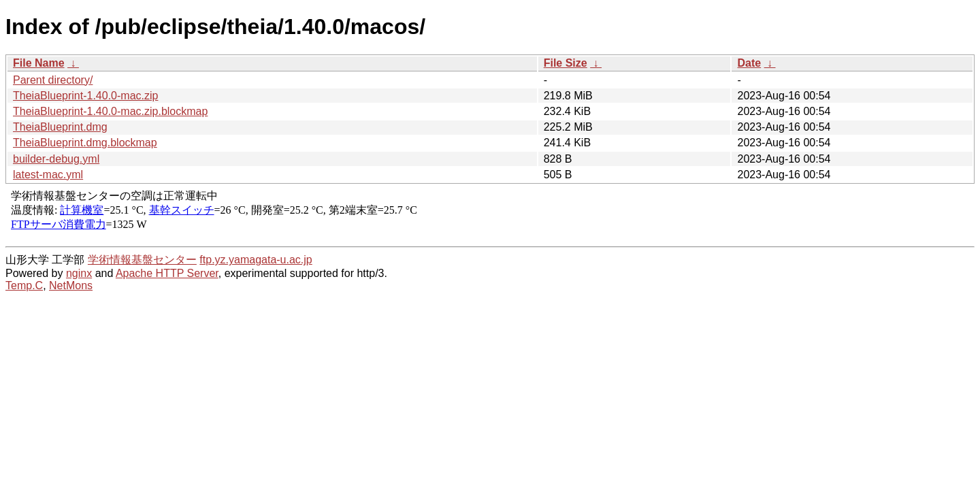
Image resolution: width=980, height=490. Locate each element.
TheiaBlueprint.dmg (60, 127)
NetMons (71, 285)
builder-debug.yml (56, 159)
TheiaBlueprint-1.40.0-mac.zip (85, 96)
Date (749, 63)
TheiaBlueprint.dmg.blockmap (85, 143)
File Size (566, 63)
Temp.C (24, 285)
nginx (79, 273)
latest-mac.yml (48, 175)
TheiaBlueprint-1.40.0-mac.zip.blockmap (110, 111)
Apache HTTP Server (167, 273)
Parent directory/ (53, 80)
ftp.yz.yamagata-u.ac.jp (256, 260)
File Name (39, 63)
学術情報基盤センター (142, 260)
